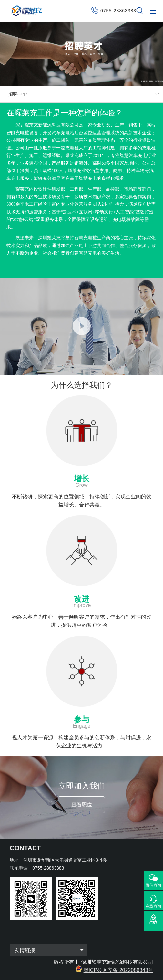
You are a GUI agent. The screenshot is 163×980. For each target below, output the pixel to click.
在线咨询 (153, 906)
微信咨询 (153, 885)
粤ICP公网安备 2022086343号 (118, 970)
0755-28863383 (118, 11)
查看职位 (82, 805)
